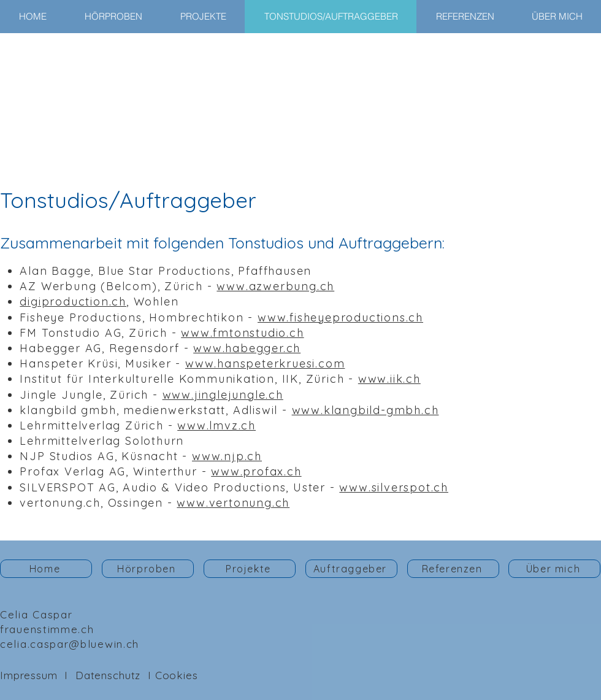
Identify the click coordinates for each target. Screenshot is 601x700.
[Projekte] (250, 569)
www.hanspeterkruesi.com (265, 363)
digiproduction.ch (73, 302)
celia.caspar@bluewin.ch (70, 644)
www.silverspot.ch (394, 487)
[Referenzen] (453, 569)
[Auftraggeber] (351, 569)
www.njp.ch (227, 456)
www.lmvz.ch (216, 425)
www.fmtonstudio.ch (242, 333)
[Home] (46, 569)
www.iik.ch (389, 379)
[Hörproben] (148, 569)
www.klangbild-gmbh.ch (366, 410)
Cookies (177, 675)
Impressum (29, 675)
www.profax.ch (256, 471)
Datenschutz (108, 675)
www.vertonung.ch (233, 503)
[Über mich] (554, 569)
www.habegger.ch (247, 348)
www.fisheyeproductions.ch (340, 317)
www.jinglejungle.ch (223, 395)
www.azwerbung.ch (275, 286)
